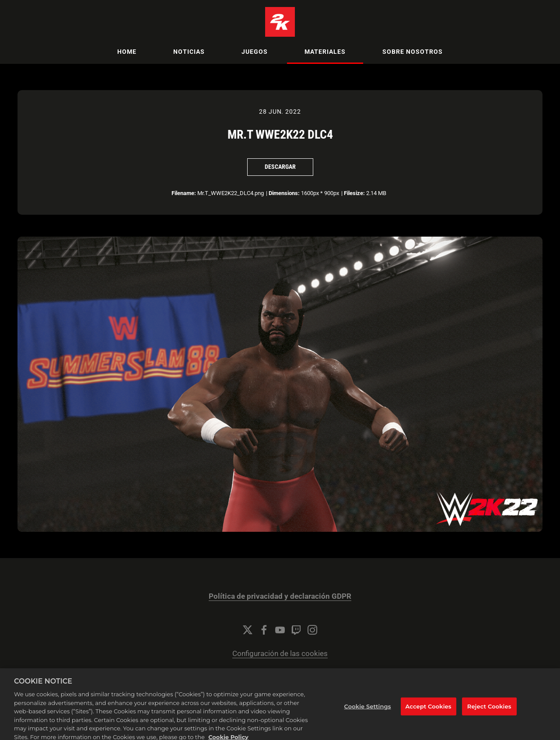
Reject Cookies (489, 711)
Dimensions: (284, 193)
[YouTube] (280, 630)
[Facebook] (264, 630)
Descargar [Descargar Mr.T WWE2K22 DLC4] (280, 167)
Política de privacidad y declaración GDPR (280, 596)
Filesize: (354, 193)
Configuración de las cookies (280, 654)
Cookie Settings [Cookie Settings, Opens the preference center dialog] (368, 711)
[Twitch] (296, 630)
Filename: (184, 193)
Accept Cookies (429, 711)
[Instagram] (312, 630)
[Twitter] (248, 630)
